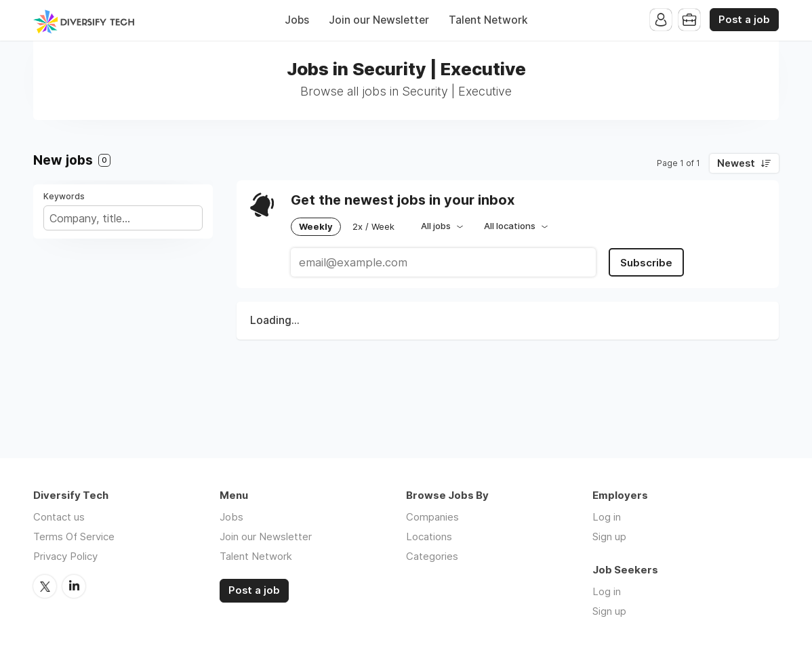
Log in (607, 517)
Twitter (45, 586)
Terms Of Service (74, 536)
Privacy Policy (65, 556)
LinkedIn (74, 586)
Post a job (744, 20)
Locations (429, 536)
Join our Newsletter (379, 20)
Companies (432, 517)
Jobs (297, 20)
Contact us (59, 517)
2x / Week (373, 226)
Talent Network (488, 20)
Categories (432, 556)
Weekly (316, 226)
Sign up (609, 536)
